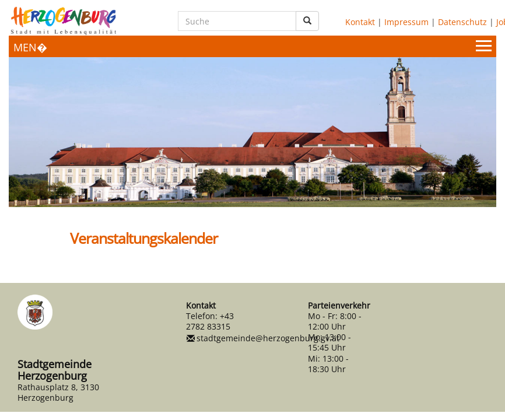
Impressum (406, 22)
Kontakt (360, 22)
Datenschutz (462, 22)
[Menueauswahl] (253, 46)
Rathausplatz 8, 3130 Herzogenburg (58, 392)
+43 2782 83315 (210, 321)
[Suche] (237, 21)
